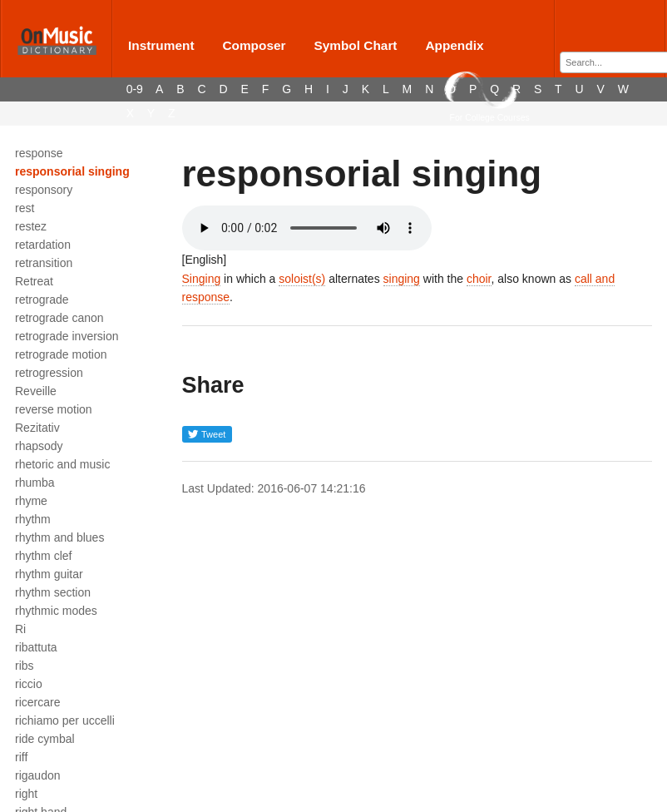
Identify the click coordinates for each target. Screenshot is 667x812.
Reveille (36, 391)
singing (402, 279)
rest (25, 208)
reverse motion (54, 409)
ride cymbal (45, 739)
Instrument (161, 45)
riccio (29, 684)
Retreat (34, 281)
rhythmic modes (56, 611)
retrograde (42, 300)
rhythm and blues (59, 537)
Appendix (454, 45)
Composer (254, 45)
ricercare (37, 702)
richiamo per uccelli (65, 720)
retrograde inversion (67, 336)
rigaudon (38, 775)
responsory (44, 190)
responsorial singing (72, 171)
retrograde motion (61, 354)
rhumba (35, 483)
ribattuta (36, 647)
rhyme (31, 501)
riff (21, 757)
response (39, 153)
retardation (43, 245)
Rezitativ (37, 428)
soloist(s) (302, 279)
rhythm (33, 519)
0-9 (135, 89)
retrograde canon (59, 318)
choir (479, 279)
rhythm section (53, 592)
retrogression (49, 373)
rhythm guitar (49, 574)
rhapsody (39, 446)
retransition (44, 263)
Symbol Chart (355, 45)
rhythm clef (43, 556)
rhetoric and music (62, 464)
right (26, 794)
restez (31, 226)
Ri (20, 629)
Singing (202, 279)
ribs (25, 666)
